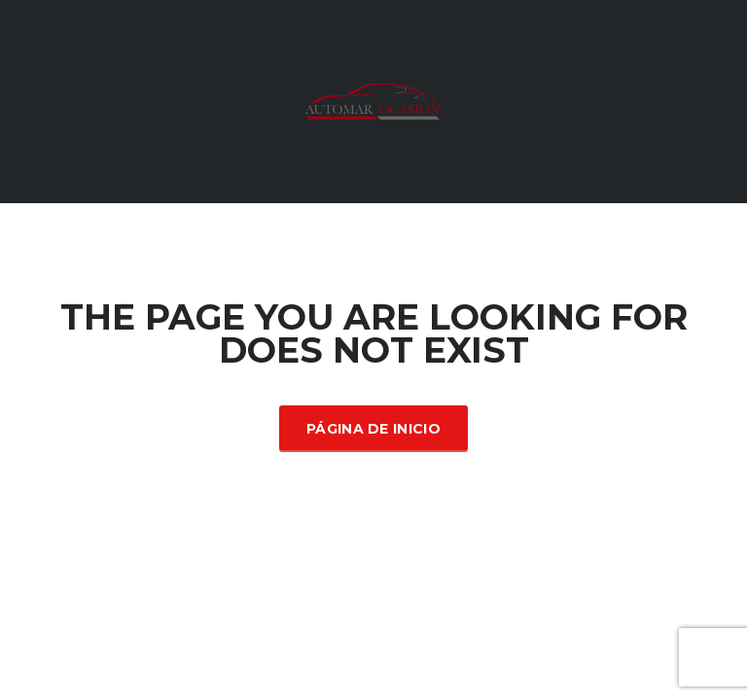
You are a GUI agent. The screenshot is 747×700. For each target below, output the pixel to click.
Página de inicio (373, 429)
